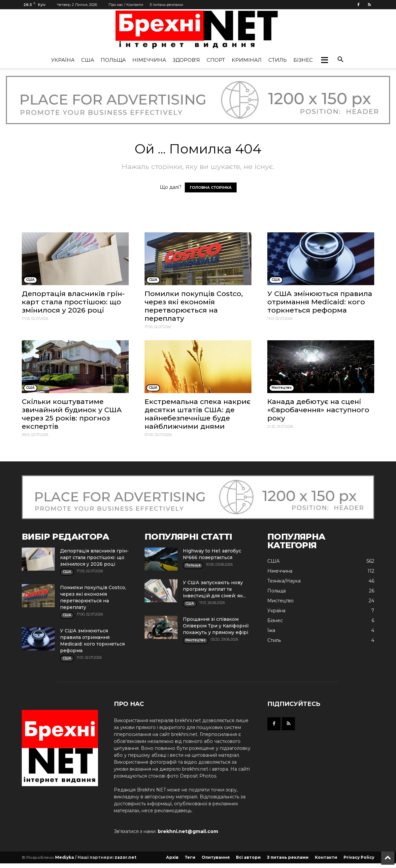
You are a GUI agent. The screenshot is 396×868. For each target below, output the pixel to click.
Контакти (326, 857)
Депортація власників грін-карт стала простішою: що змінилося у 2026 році (73, 302)
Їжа (271, 630)
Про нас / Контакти (126, 5)
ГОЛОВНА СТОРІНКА (211, 187)
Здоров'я (186, 60)
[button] (324, 60)
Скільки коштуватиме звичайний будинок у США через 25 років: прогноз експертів (72, 414)
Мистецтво (280, 601)
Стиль (278, 60)
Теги (190, 857)
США (88, 60)
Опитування (216, 857)
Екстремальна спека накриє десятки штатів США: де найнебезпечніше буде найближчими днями (198, 414)
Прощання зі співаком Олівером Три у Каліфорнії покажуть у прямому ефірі (216, 626)
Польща (113, 60)
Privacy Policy (359, 857)
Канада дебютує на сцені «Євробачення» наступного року (318, 410)
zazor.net (125, 857)
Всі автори (248, 857)
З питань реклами (166, 5)
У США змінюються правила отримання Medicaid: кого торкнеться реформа (320, 302)
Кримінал (247, 60)
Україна (63, 60)
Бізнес (303, 60)
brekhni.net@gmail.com (188, 831)
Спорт (216, 60)
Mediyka (65, 857)
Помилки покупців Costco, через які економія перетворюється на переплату (194, 306)
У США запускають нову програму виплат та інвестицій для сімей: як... (214, 589)
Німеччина (149, 60)
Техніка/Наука (284, 581)
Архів (172, 857)
